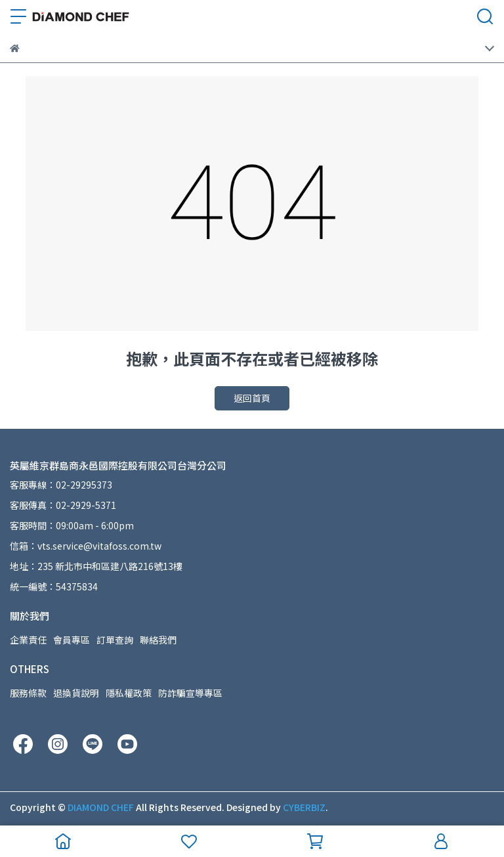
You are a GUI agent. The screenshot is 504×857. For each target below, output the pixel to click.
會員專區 (72, 640)
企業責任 (28, 640)
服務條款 (28, 693)
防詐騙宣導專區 (190, 693)
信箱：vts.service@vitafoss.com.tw (86, 546)
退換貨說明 (76, 693)
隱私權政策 (129, 693)
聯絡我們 (158, 640)
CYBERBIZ (304, 807)
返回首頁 (252, 398)
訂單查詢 (115, 640)
